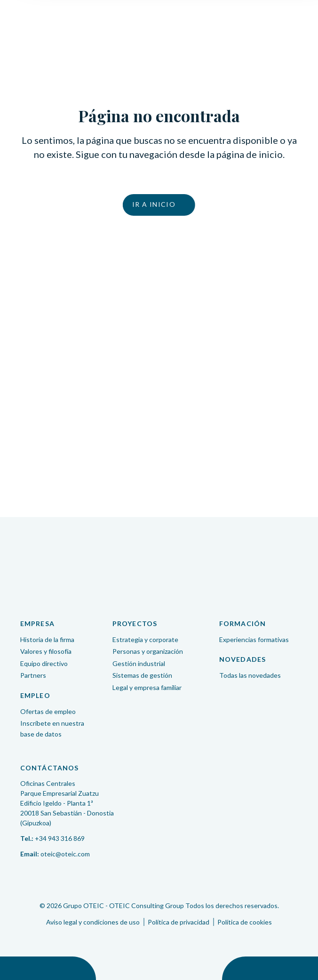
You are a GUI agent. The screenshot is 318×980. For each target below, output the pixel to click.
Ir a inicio (154, 204)
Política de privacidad (179, 922)
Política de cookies (245, 922)
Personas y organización (148, 651)
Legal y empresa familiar (147, 687)
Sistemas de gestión (142, 675)
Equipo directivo (44, 663)
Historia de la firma (47, 639)
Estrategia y (145, 639)
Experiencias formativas (254, 639)
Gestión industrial (139, 663)
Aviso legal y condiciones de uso (93, 922)
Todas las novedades (250, 675)
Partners (33, 675)
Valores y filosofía (46, 651)
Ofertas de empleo (48, 711)
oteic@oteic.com (65, 854)
